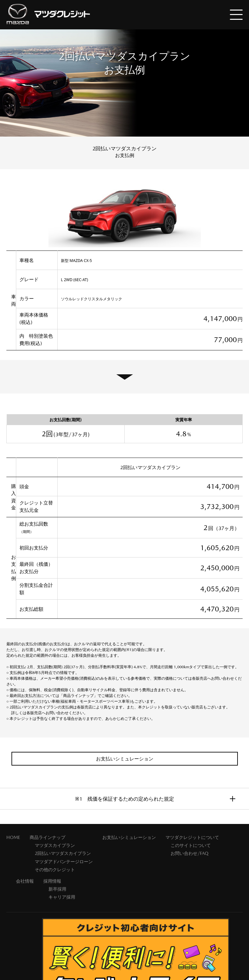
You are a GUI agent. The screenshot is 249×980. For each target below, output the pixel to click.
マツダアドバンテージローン (64, 862)
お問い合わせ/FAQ (190, 853)
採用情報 (52, 881)
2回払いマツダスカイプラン (63, 853)
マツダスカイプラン (55, 845)
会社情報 (25, 881)
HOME (13, 837)
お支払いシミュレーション (129, 837)
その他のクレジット (55, 870)
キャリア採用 (62, 897)
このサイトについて (191, 845)
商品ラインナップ (48, 837)
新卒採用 (57, 889)
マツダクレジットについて (192, 837)
